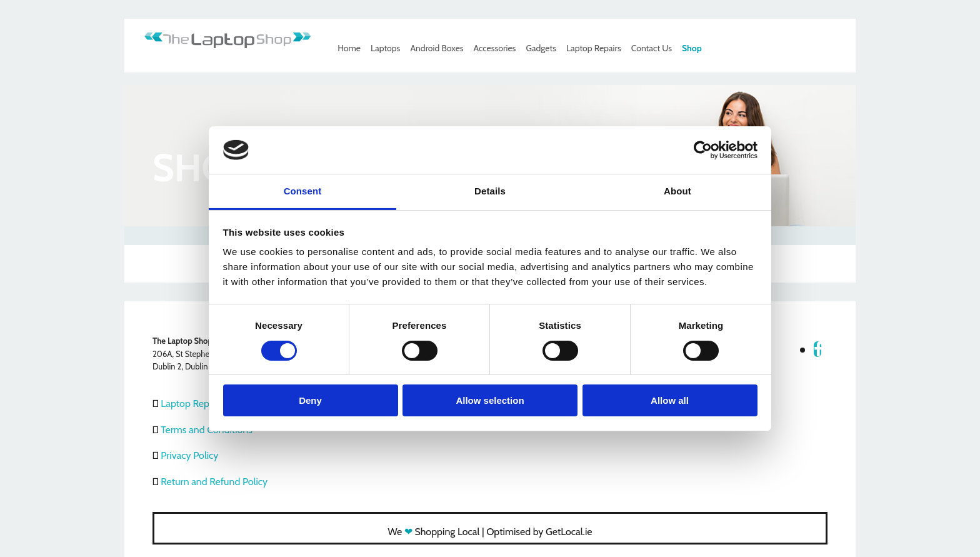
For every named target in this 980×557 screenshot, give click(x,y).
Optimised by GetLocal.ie (539, 532)
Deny (310, 400)
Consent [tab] (303, 191)
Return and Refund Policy (214, 482)
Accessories (495, 48)
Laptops (385, 48)
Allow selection (490, 400)
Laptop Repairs (594, 48)
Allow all (670, 400)
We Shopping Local (434, 532)
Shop (692, 48)
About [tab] (677, 191)
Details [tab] (490, 191)
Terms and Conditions (207, 430)
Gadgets (541, 48)
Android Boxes (437, 48)
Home (349, 48)
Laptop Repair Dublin (205, 404)
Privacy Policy (189, 455)
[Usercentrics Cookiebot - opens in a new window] (703, 150)
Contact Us (652, 48)
